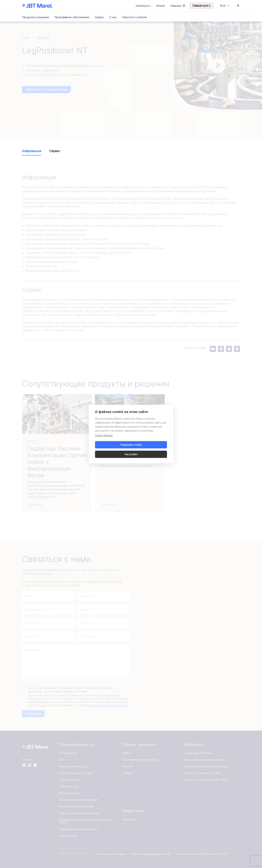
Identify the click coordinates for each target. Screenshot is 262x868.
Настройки (150, 449)
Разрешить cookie (113, 449)
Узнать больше (104, 440)
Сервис (99, 17)
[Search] (238, 6)
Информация (32, 151)
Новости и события (134, 17)
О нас (113, 17)
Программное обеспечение (72, 17)
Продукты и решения (35, 17)
